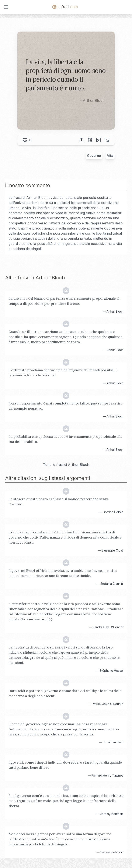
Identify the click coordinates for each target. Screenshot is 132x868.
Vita (110, 156)
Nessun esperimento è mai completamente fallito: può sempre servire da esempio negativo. (66, 406)
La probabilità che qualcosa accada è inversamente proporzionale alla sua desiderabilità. (65, 439)
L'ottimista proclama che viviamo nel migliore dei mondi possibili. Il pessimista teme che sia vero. (63, 373)
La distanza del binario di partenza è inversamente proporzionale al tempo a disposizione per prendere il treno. (64, 301)
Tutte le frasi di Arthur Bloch (66, 465)
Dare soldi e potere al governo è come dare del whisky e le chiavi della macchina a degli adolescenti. (65, 693)
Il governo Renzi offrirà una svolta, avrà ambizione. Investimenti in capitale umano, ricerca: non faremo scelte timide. (63, 573)
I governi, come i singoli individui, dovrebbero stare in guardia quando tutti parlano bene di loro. (65, 765)
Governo (94, 156)
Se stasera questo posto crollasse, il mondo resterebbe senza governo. (59, 501)
